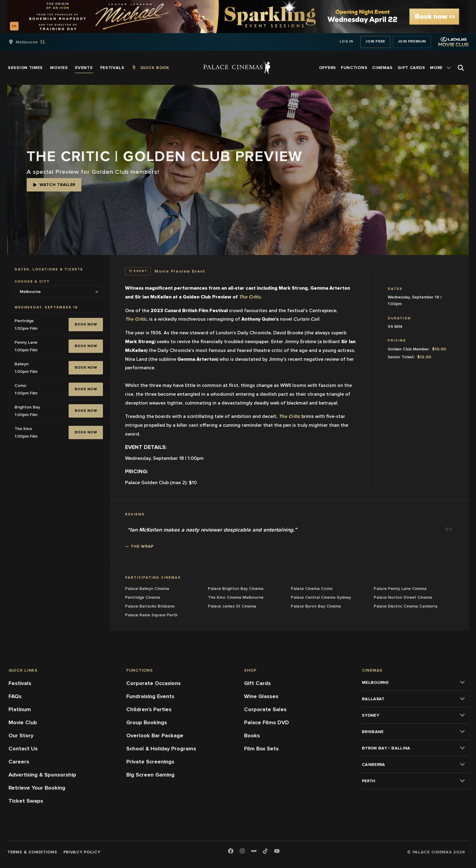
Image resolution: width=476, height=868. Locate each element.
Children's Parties (149, 709)
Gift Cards (257, 683)
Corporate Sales (265, 709)
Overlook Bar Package (155, 735)
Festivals (20, 683)
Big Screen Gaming (150, 775)
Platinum (20, 709)
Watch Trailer (54, 185)
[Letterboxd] (254, 851)
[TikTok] (265, 851)
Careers (19, 762)
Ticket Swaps (26, 801)
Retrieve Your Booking (37, 788)
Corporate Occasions (153, 683)
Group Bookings (147, 722)
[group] (33, 42)
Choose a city (32, 282)
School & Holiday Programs (161, 749)
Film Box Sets (261, 749)
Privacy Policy (82, 852)
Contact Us (23, 749)
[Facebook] (231, 851)
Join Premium (412, 41)
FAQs (15, 696)
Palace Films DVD (267, 722)
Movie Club (23, 722)
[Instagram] (242, 851)
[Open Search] (461, 68)
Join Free (375, 41)
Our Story (21, 735)
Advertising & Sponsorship (42, 775)
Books (252, 735)
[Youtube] (277, 851)
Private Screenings (150, 762)
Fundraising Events (150, 696)
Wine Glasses (261, 696)
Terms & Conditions (32, 852)
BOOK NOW (86, 324)
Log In (347, 41)
